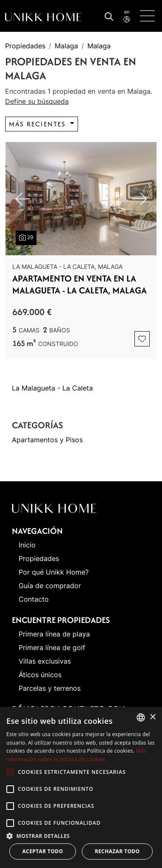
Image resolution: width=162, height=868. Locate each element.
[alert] (81, 787)
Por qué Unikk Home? (54, 572)
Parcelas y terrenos (50, 688)
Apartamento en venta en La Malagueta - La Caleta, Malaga (80, 284)
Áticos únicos (40, 675)
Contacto (34, 599)
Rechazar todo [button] (117, 851)
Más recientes (39, 124)
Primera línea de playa (54, 634)
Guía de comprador (50, 586)
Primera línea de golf (52, 648)
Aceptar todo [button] (42, 851)
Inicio (27, 545)
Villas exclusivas (45, 661)
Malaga (66, 46)
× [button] (152, 717)
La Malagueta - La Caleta (52, 388)
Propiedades (25, 46)
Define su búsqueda (37, 101)
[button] (81, 836)
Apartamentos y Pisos (47, 440)
